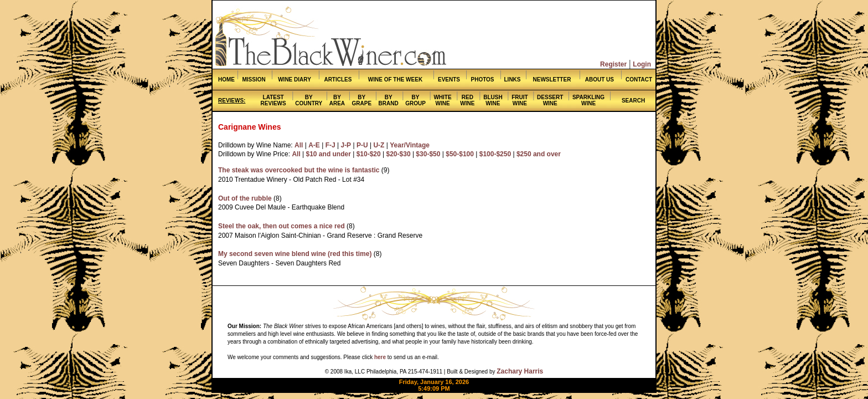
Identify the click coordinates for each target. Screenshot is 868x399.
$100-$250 (495, 154)
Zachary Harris (520, 371)
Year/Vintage (410, 145)
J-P (346, 145)
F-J (330, 145)
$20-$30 (399, 154)
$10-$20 (369, 154)
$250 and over (539, 154)
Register (613, 64)
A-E (314, 145)
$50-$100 (460, 154)
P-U (362, 145)
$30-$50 (428, 154)
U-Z (379, 145)
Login (642, 64)
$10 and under (329, 154)
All (299, 145)
